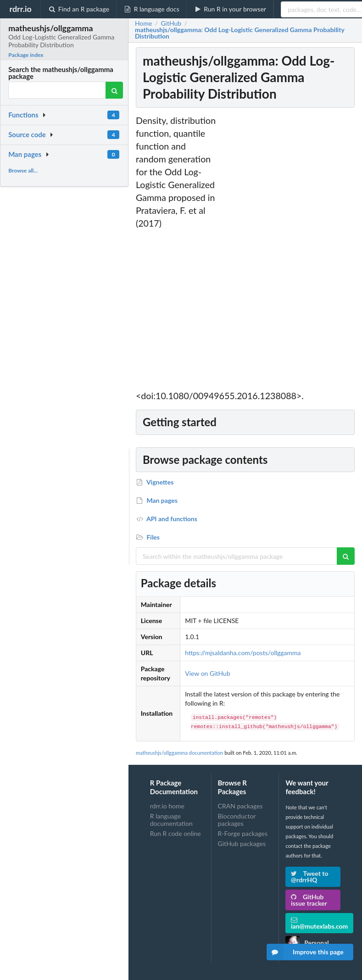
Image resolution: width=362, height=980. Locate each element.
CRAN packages (240, 806)
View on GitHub (208, 673)
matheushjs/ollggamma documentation (179, 753)
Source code (27, 134)
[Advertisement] (288, 252)
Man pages (25, 154)
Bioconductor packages (237, 820)
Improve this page (305, 952)
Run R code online (175, 833)
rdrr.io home (167, 806)
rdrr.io (20, 9)
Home (143, 23)
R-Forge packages (243, 833)
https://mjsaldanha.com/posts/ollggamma (243, 653)
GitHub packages (242, 844)
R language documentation (171, 820)
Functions (23, 115)
